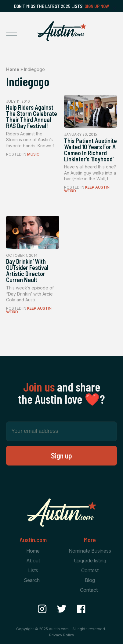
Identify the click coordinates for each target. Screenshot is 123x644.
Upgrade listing (90, 561)
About (33, 561)
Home (13, 69)
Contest (90, 570)
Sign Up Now (97, 6)
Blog (90, 580)
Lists (33, 570)
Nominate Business (90, 551)
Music (33, 154)
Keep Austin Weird (87, 189)
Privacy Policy (62, 635)
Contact (89, 590)
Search (32, 580)
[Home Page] (62, 31)
